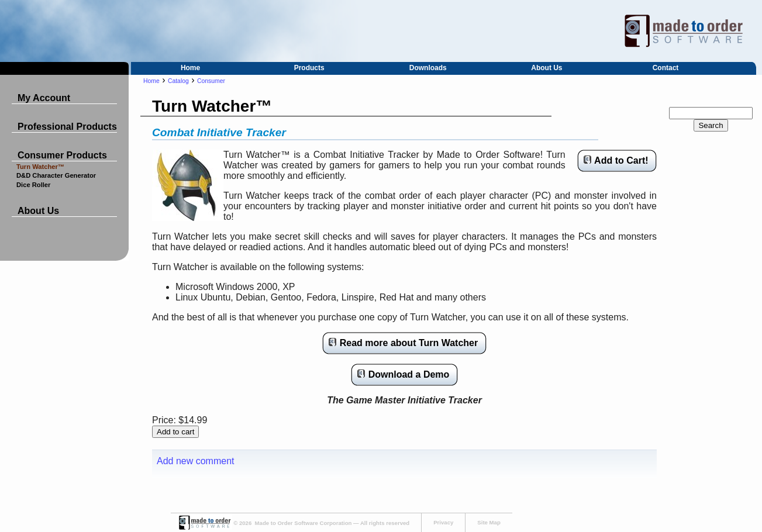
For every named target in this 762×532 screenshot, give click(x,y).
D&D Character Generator (56, 175)
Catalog (178, 81)
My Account (44, 98)
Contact (666, 68)
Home (190, 68)
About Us (546, 68)
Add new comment (196, 461)
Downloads (428, 68)
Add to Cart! (621, 160)
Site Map (489, 522)
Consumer (211, 81)
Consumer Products (62, 155)
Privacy (443, 522)
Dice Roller (33, 185)
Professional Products (67, 127)
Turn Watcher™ (40, 167)
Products (309, 68)
